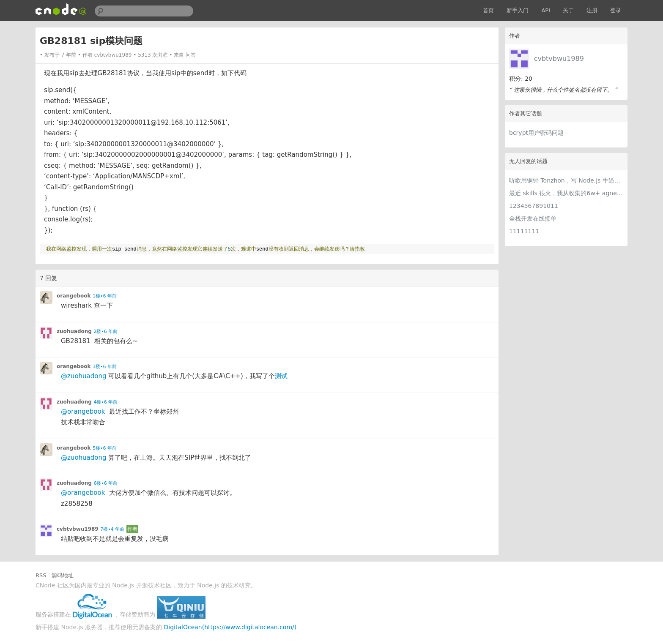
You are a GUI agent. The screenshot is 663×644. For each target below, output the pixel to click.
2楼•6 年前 (105, 332)
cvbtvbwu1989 (559, 59)
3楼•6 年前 (105, 367)
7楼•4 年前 (112, 529)
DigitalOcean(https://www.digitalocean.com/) (230, 627)
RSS (41, 575)
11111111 (524, 231)
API (546, 10)
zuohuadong (74, 331)
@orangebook (83, 412)
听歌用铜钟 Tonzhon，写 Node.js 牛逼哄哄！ (566, 180)
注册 (592, 10)
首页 (488, 10)
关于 (568, 10)
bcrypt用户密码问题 (536, 133)
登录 (616, 10)
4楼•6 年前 (105, 402)
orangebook (74, 296)
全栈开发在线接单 (533, 218)
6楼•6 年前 (105, 483)
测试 (282, 376)
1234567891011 (534, 206)
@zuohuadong (84, 376)
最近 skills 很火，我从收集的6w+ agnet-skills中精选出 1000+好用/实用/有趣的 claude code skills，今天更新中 (566, 193)
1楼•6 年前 (105, 296)
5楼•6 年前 (105, 448)
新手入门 (518, 10)
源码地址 (63, 575)
